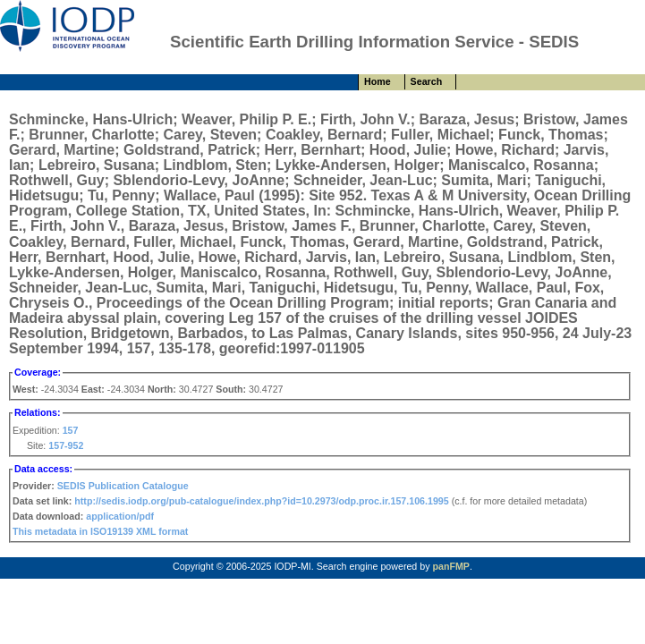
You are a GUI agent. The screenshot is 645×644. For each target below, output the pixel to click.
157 (71, 430)
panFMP (450, 566)
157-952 (66, 445)
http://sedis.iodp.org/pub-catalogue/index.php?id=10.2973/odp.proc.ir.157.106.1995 (261, 501)
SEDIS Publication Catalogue (123, 486)
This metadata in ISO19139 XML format (100, 531)
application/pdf (120, 516)
